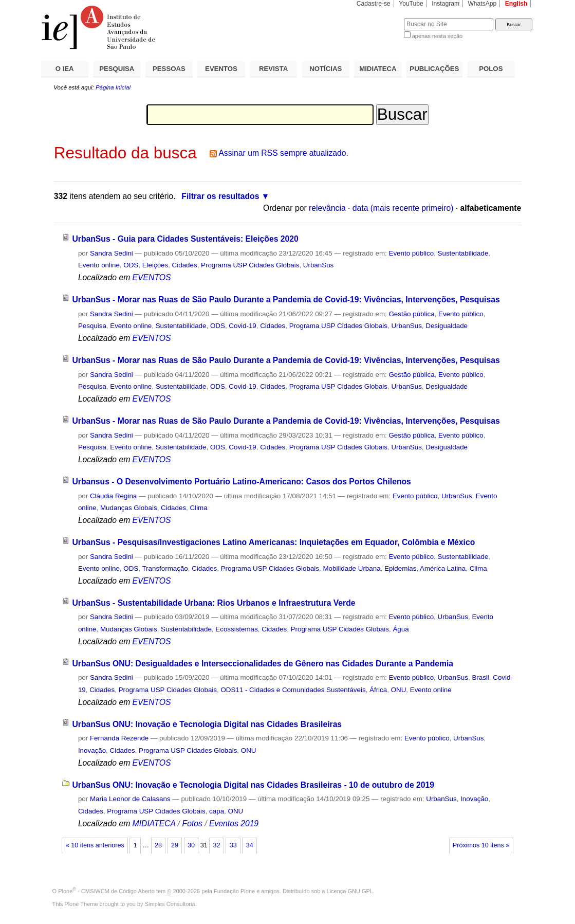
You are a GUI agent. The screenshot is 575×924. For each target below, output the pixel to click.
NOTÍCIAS (326, 69)
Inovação (92, 750)
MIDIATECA (378, 69)
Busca (379, 18)
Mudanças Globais (129, 508)
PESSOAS (169, 69)
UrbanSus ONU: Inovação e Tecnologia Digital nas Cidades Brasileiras (207, 724)
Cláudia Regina (113, 496)
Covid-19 (242, 326)
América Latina (443, 568)
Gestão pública (411, 314)
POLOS (491, 69)
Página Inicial (113, 87)
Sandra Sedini (112, 253)
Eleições (155, 265)
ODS (131, 265)
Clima (199, 508)
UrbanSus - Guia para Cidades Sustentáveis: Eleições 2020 (185, 239)
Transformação (165, 568)
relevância (327, 208)
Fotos (192, 823)
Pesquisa (92, 326)
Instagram (446, 4)
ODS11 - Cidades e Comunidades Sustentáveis (293, 690)
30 (191, 845)
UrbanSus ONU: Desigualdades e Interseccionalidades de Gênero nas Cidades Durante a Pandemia (263, 664)
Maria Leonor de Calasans (130, 799)
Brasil (480, 677)
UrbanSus (318, 265)
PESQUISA (117, 69)
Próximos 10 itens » (481, 845)
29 (175, 845)
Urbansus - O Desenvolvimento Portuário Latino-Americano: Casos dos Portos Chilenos (241, 482)
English (516, 4)
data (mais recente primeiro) (403, 208)
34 (250, 845)
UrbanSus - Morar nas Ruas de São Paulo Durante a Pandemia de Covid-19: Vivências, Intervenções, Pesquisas (286, 300)
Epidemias (400, 568)
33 (233, 845)
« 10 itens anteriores (95, 845)
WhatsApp (482, 4)
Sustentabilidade (463, 253)
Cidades (185, 265)
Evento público (411, 253)
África (378, 690)
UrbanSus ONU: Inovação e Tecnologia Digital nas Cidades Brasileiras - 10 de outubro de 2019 (253, 785)
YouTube (411, 4)
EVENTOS (221, 69)
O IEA (65, 69)
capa (217, 811)
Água (401, 629)
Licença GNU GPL (350, 891)
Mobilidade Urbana (351, 568)
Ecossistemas (236, 629)
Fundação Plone (234, 891)
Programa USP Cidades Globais (250, 265)
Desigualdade (447, 326)
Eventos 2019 (234, 823)
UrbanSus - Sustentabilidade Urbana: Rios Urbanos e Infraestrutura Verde (214, 603)
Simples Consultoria (170, 904)
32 (217, 845)
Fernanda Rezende (119, 738)
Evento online (99, 265)
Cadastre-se (374, 4)
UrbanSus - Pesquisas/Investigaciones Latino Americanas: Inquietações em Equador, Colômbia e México (273, 542)
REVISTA (273, 69)
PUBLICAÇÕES (434, 69)
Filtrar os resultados (220, 196)
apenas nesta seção (437, 36)
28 (158, 845)
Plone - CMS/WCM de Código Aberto (106, 891)
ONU (399, 690)
